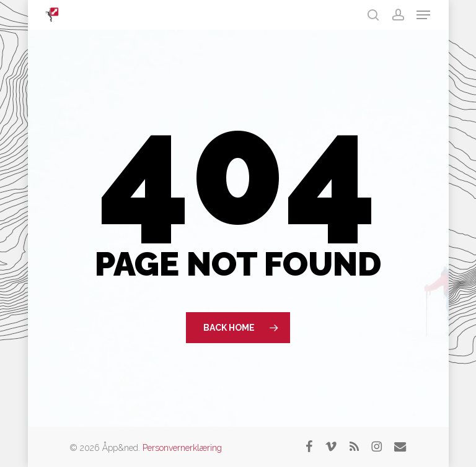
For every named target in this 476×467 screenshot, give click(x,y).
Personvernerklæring (182, 448)
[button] (423, 15)
